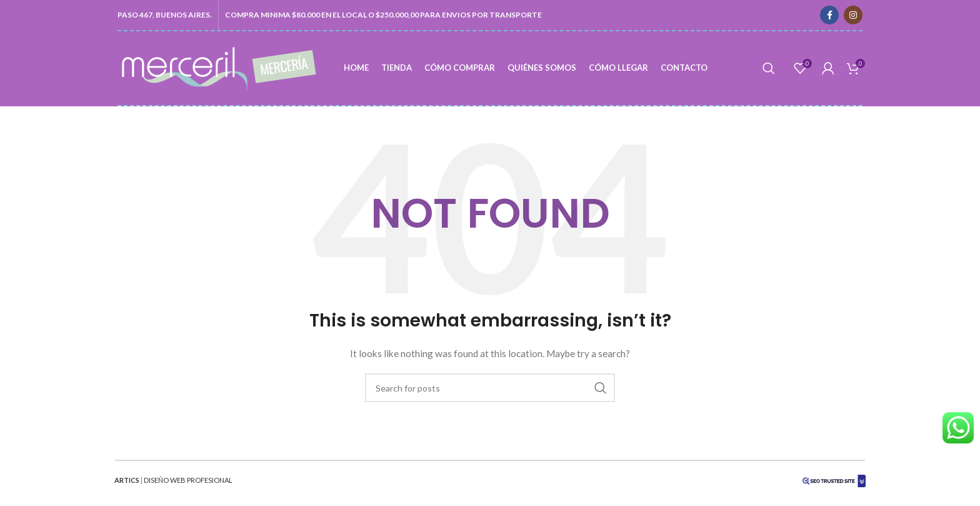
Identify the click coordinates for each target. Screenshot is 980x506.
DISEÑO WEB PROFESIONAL (188, 480)
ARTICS (127, 480)
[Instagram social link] (853, 15)
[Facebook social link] (829, 15)
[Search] (769, 68)
